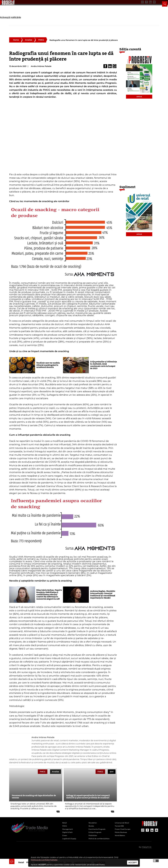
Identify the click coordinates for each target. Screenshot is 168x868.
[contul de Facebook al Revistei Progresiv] (140, 2)
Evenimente (27, 2)
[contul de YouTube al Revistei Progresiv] (147, 2)
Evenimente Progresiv (99, 828)
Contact (50, 2)
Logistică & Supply (83, 27)
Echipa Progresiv (97, 832)
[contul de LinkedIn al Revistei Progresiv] (143, 2)
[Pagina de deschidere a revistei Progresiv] (30, 14)
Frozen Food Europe (124, 828)
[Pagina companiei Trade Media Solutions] (150, 821)
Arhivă (139, 92)
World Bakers (121, 837)
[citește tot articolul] (57, 806)
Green (69, 27)
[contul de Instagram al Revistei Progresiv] (136, 2)
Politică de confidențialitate (96, 843)
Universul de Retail (124, 819)
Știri (112, 767)
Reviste (92, 824)
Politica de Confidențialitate (44, 860)
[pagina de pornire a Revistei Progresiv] (12, 26)
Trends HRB (120, 824)
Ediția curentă (130, 45)
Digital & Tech (57, 27)
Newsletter (14, 2)
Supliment (127, 183)
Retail (21, 27)
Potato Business (122, 832)
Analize (29, 36)
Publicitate (39, 2)
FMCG (29, 27)
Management (41, 27)
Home (16, 36)
